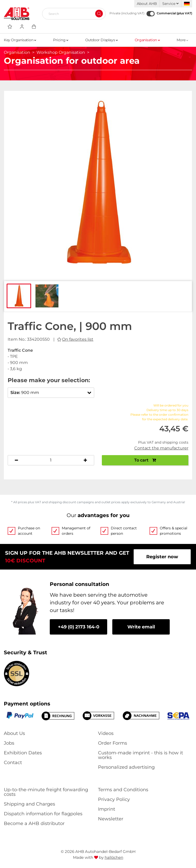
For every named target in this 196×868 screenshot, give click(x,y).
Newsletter (111, 819)
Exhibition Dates (23, 753)
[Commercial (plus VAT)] (151, 14)
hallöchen (114, 857)
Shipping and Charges (29, 804)
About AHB (147, 4)
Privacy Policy (114, 799)
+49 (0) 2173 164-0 (79, 627)
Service (170, 4)
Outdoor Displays (102, 40)
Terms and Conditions (123, 790)
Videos (106, 733)
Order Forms (113, 743)
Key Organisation (20, 40)
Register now (162, 557)
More (182, 40)
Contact (13, 763)
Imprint (107, 809)
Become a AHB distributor (34, 823)
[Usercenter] (22, 26)
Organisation (147, 40)
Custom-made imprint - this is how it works (140, 755)
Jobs (9, 743)
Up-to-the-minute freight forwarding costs (46, 792)
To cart (145, 460)
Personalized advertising (126, 767)
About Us (14, 733)
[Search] (72, 14)
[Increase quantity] (85, 460)
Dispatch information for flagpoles (43, 814)
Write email (141, 627)
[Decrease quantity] (16, 460)
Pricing (61, 40)
